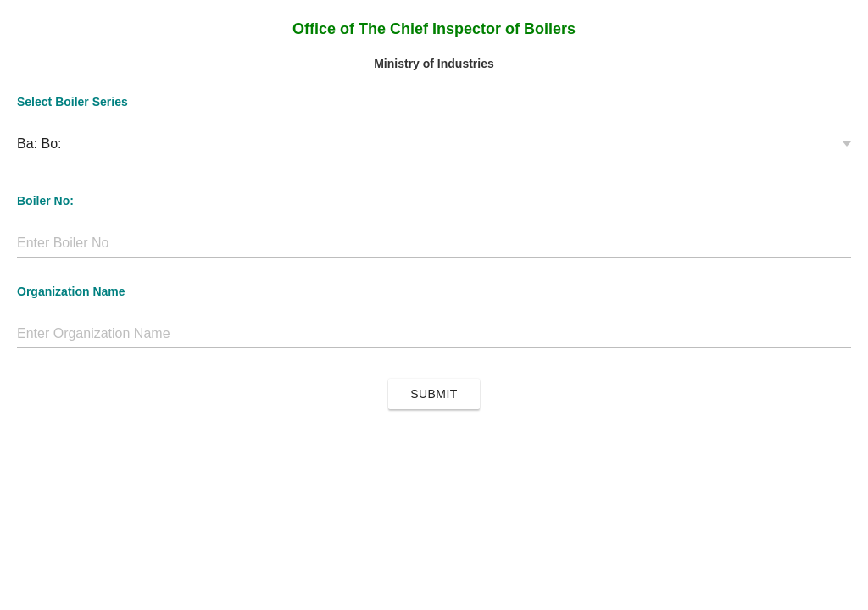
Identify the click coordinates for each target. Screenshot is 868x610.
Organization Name (71, 291)
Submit (434, 394)
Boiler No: (45, 201)
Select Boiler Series (72, 102)
